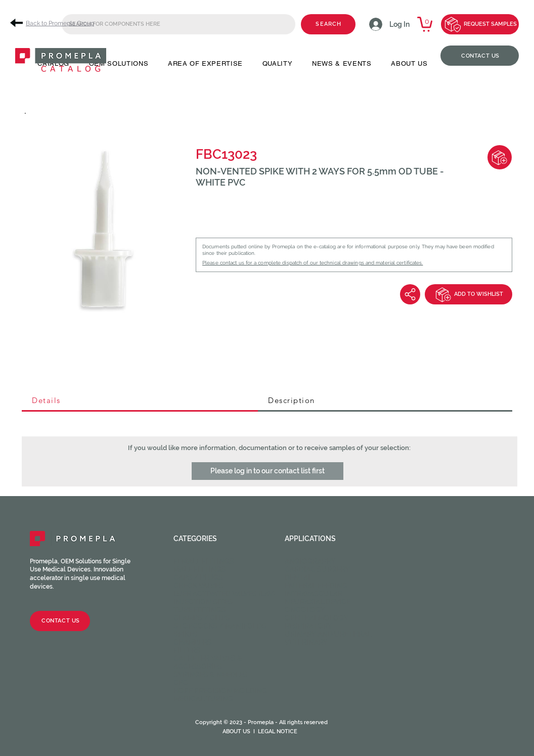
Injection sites (203, 602)
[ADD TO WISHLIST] (469, 294)
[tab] (140, 401)
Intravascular (314, 594)
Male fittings (200, 569)
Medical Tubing (203, 699)
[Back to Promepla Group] (56, 23)
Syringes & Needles (211, 675)
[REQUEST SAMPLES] (480, 24)
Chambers (193, 642)
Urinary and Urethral (328, 634)
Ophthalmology (317, 618)
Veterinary (306, 642)
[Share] (410, 294)
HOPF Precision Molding (220, 691)
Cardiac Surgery (317, 569)
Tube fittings (200, 610)
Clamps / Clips (202, 618)
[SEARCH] (328, 24)
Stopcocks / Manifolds (220, 626)
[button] (268, 471)
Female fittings (204, 561)
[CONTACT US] (480, 56)
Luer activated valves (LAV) (224, 594)
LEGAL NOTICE (278, 731)
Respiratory (308, 626)
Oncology (305, 610)
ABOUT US (236, 731)
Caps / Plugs (198, 577)
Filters (187, 650)
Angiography (310, 561)
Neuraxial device (318, 602)
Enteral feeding (316, 586)
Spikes (186, 634)
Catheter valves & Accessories (208, 662)
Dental (298, 577)
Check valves (198, 586)
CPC (181, 683)
